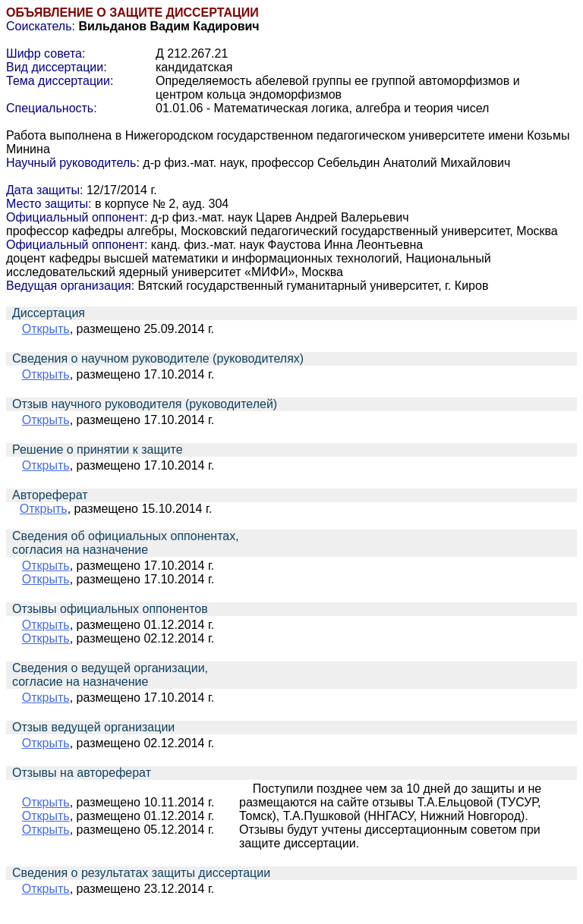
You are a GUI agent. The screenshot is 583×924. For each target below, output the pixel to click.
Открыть (46, 329)
